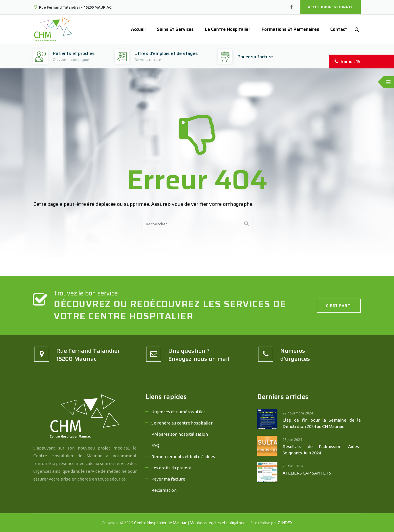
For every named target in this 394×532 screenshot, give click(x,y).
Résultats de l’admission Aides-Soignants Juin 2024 (322, 450)
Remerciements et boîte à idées (183, 457)
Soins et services (172, 29)
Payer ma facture (168, 479)
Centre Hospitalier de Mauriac (161, 523)
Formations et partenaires (287, 29)
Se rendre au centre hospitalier (182, 423)
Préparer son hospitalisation (180, 434)
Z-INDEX (285, 523)
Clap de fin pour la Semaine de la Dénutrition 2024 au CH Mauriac (322, 423)
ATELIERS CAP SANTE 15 (307, 473)
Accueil (135, 29)
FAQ (155, 445)
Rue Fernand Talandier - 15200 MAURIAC (72, 7)
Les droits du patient (171, 468)
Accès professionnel (331, 7)
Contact (336, 29)
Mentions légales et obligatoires (219, 523)
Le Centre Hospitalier (225, 29)
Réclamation (164, 490)
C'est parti (339, 306)
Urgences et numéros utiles (178, 412)
